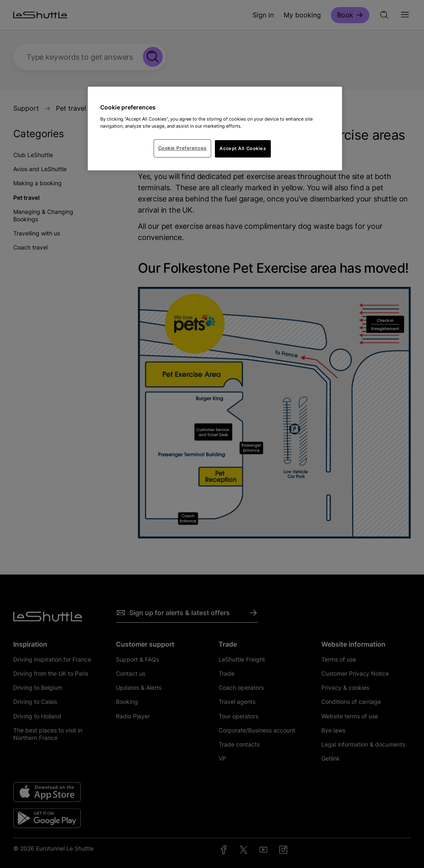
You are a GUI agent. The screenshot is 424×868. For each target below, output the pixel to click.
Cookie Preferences (182, 148)
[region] (215, 129)
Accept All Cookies (243, 148)
